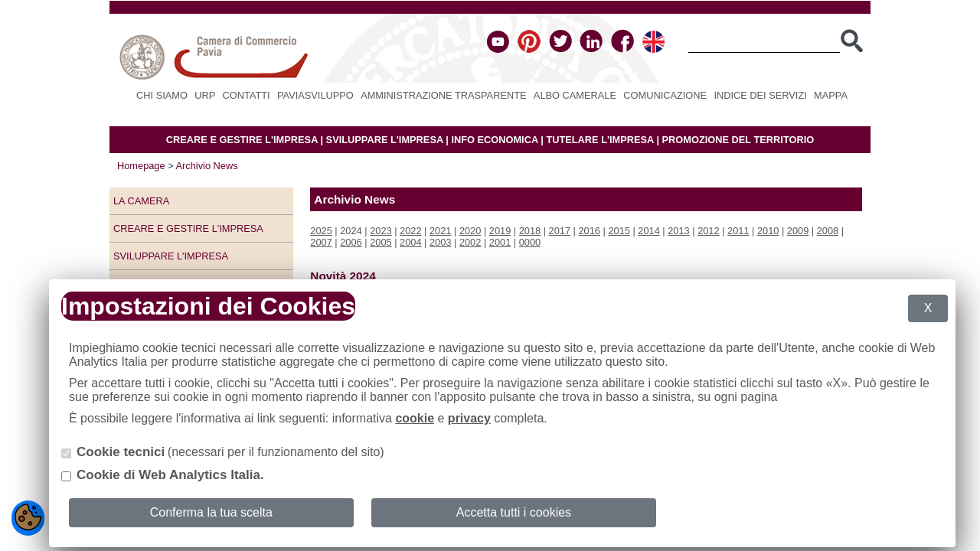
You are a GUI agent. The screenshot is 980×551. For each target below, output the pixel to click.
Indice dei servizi (760, 95)
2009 (798, 231)
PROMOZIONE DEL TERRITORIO (738, 140)
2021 (440, 231)
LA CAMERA (141, 201)
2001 (500, 242)
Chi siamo (162, 95)
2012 (708, 231)
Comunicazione (665, 95)
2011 (738, 231)
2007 (321, 242)
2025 (321, 231)
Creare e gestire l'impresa (188, 228)
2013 (678, 231)
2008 (828, 231)
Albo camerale (575, 95)
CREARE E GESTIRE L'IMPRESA (242, 140)
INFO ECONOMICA (494, 140)
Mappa (831, 95)
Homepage (141, 166)
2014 (648, 231)
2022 (410, 231)
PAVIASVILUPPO (315, 95)
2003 (440, 242)
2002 (470, 242)
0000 (530, 242)
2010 (768, 231)
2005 (381, 242)
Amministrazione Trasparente (443, 95)
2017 (560, 231)
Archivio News (207, 166)
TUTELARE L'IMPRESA (600, 140)
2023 (381, 231)
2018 (530, 231)
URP (205, 95)
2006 (351, 242)
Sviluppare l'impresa (171, 256)
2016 (590, 231)
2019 (500, 231)
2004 (410, 242)
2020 (470, 231)
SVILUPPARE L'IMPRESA (385, 140)
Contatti (247, 95)
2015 (619, 231)
